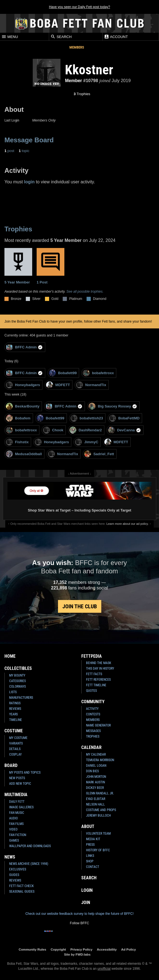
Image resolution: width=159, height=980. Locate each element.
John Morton (96, 777)
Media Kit (93, 839)
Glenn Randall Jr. (100, 793)
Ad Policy (129, 949)
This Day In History (100, 668)
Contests (93, 714)
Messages (93, 731)
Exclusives (18, 869)
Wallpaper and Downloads (30, 846)
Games (14, 840)
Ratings (15, 703)
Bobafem (18, 418)
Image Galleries (21, 807)
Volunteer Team (98, 834)
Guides (14, 875)
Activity (92, 709)
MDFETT (58, 385)
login (29, 182)
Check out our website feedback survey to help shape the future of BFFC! (79, 914)
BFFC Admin (24, 347)
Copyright (58, 949)
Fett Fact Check (22, 886)
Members (77, 47)
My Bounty (17, 675)
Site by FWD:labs (77, 954)
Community (93, 702)
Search (61, 37)
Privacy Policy (81, 949)
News (10, 857)
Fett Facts (94, 674)
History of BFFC (98, 850)
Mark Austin (95, 782)
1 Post (51, 266)
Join (86, 902)
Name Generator (98, 725)
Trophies (82, 94)
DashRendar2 (86, 430)
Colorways (17, 687)
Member (73, 81)
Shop (90, 861)
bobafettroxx (98, 373)
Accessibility (107, 949)
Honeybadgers (23, 385)
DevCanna (124, 430)
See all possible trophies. (85, 292)
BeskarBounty (23, 406)
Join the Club (80, 606)
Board (11, 765)
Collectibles (18, 668)
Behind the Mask (99, 663)
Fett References (98, 680)
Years (13, 714)
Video (13, 829)
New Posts (17, 778)
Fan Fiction (18, 835)
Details (15, 749)
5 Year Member (18, 266)
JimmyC (87, 442)
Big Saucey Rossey (113, 406)
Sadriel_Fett (99, 454)
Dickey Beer (95, 788)
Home (10, 656)
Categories (17, 681)
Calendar (91, 747)
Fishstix (17, 442)
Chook (53, 430)
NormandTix (91, 385)
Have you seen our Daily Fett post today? (79, 7)
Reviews (15, 709)
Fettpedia (92, 656)
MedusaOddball (24, 454)
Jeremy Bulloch (98, 816)
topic (24, 151)
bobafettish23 (87, 418)
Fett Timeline (96, 685)
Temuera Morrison (100, 760)
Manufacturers (21, 698)
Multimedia (16, 795)
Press (90, 845)
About (88, 826)
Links (90, 856)
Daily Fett (17, 802)
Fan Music (17, 813)
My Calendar (96, 754)
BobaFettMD (124, 418)
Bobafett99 (63, 373)
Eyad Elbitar (96, 799)
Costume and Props (101, 810)
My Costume (18, 738)
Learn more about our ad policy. (128, 524)
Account (116, 37)
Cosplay (15, 754)
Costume (14, 731)
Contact (93, 867)
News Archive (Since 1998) (29, 864)
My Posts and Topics (25, 773)
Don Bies (92, 771)
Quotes (91, 691)
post (9, 151)
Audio (13, 818)
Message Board (29, 140)
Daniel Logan (96, 766)
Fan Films (16, 824)
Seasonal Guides (22, 892)
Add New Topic (20, 784)
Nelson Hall (95, 804)
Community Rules (32, 949)
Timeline (16, 720)
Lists (13, 692)
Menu (10, 37)
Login (87, 890)
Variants (16, 743)
